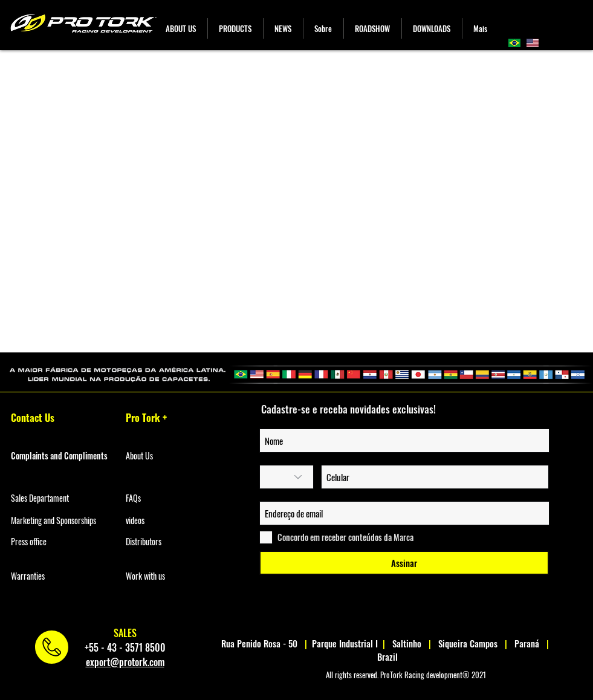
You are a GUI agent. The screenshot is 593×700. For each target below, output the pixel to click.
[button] (235, 28)
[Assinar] (404, 563)
